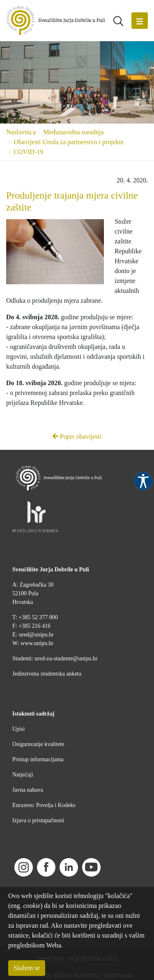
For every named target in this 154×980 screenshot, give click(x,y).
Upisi (18, 729)
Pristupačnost (143, 481)
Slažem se (27, 968)
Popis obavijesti (77, 436)
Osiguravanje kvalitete (38, 744)
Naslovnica (21, 132)
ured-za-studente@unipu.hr (66, 658)
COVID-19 (28, 152)
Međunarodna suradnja (73, 132)
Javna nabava (28, 790)
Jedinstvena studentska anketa (47, 674)
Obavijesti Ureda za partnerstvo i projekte (69, 142)
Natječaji (23, 775)
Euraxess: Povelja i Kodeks (44, 805)
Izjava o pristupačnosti (38, 820)
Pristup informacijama (38, 759)
